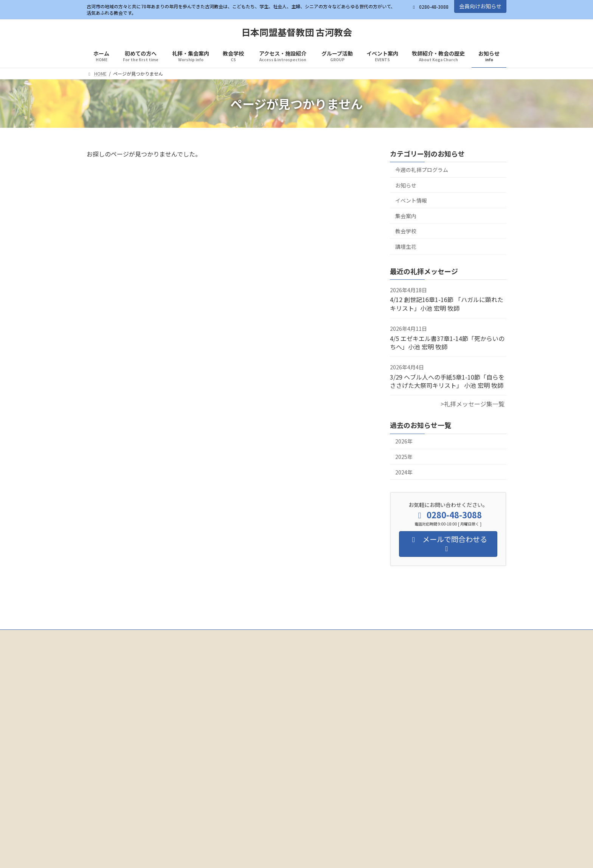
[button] (264, 765)
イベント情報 (411, 201)
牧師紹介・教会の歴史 (408, 636)
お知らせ (406, 185)
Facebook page (153, 699)
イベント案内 (356, 636)
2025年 (404, 457)
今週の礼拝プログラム (422, 170)
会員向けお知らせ (480, 6)
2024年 (404, 472)
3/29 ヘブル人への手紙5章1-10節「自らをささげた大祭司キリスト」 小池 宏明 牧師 (447, 381)
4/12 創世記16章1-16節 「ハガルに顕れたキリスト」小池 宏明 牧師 (447, 304)
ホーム (101, 636)
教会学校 (406, 231)
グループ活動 (314, 636)
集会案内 (406, 216)
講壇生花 (406, 246)
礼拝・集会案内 (181, 636)
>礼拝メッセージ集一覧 (473, 404)
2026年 (404, 442)
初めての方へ (136, 636)
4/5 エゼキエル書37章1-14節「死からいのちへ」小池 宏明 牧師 (447, 343)
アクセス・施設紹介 (265, 636)
